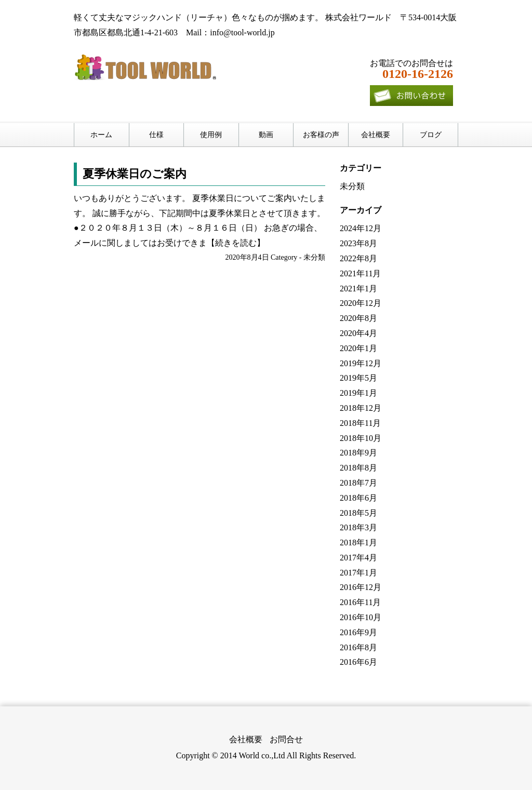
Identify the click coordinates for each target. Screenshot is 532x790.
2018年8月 (358, 468)
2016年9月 (358, 632)
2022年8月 (358, 258)
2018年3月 (358, 527)
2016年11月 (360, 602)
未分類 (314, 257)
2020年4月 (358, 333)
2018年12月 (361, 408)
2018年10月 (361, 438)
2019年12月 (361, 363)
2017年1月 (358, 573)
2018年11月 (360, 423)
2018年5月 (358, 513)
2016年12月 (361, 587)
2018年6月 (358, 498)
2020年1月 (358, 348)
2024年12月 (361, 228)
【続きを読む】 (236, 243)
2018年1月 (358, 543)
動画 (266, 135)
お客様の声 (321, 135)
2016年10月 (361, 617)
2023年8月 (358, 243)
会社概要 (376, 135)
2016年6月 (358, 662)
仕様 (156, 135)
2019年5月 (358, 378)
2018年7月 (358, 483)
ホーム (101, 135)
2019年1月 (358, 393)
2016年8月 (358, 647)
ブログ (431, 135)
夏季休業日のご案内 (135, 174)
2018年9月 (358, 453)
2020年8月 (358, 318)
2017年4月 (358, 558)
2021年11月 (360, 273)
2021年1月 (358, 289)
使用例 (211, 135)
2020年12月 (361, 303)
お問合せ (286, 739)
